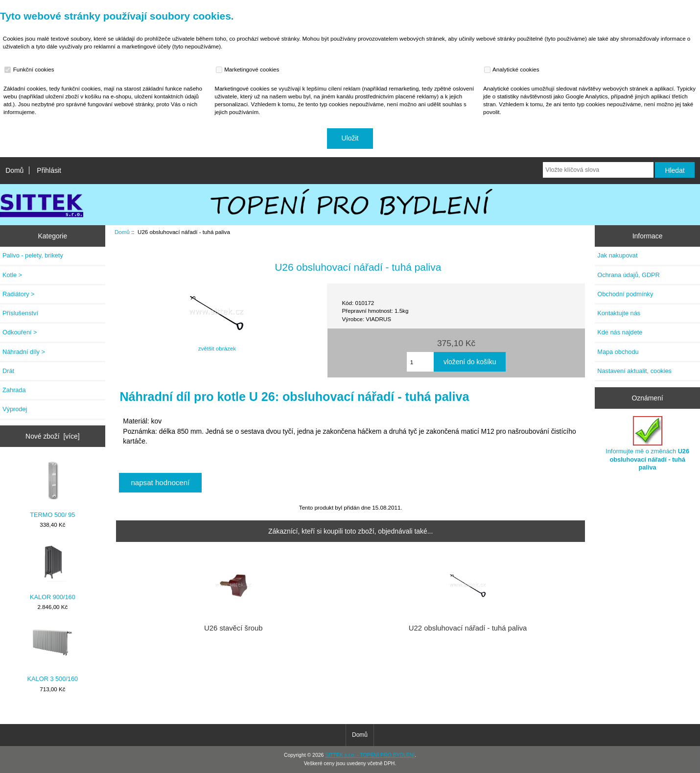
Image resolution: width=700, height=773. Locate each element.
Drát (8, 371)
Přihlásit (49, 170)
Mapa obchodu (618, 352)
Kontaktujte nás (619, 313)
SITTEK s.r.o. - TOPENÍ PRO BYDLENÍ (370, 755)
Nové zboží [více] (53, 436)
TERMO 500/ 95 (52, 489)
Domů (14, 170)
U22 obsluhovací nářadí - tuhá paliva (468, 628)
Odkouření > (20, 332)
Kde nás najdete (620, 332)
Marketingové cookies (249, 70)
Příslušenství (20, 313)
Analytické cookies (513, 70)
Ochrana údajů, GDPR (629, 275)
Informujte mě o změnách (647, 444)
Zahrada (14, 390)
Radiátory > (19, 294)
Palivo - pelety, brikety (33, 255)
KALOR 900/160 (53, 572)
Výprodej (15, 409)
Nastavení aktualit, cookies (634, 371)
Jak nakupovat (617, 255)
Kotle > (12, 275)
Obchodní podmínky (625, 294)
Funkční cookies (30, 70)
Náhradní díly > (24, 352)
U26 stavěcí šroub (233, 628)
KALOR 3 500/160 (53, 653)
